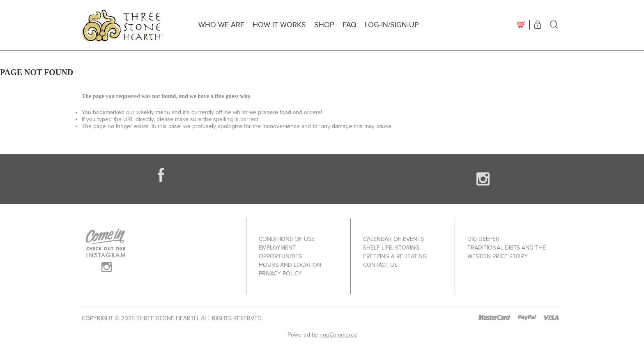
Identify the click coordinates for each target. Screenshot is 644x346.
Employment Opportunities (280, 252)
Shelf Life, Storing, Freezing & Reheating (395, 252)
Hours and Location (290, 265)
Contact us (380, 265)
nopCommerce (338, 335)
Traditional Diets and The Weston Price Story (507, 252)
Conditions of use (287, 239)
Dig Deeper (483, 239)
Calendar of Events (393, 239)
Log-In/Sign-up (392, 25)
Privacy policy (280, 274)
